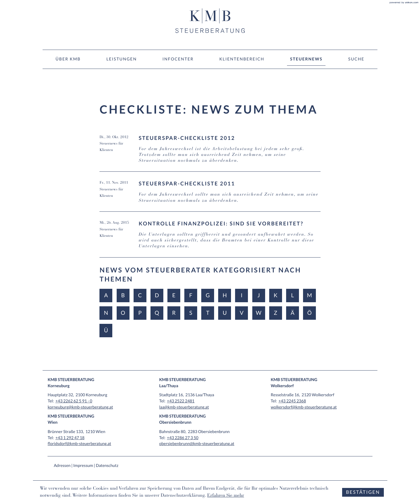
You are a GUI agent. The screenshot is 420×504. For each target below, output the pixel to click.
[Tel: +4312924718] (70, 438)
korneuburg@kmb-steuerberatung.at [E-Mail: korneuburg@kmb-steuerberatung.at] (80, 407)
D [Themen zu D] (157, 295)
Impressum (83, 465)
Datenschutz (107, 465)
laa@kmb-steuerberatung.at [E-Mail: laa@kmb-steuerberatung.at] (184, 407)
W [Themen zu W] (259, 313)
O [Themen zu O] (123, 313)
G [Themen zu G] (208, 295)
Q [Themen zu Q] (157, 313)
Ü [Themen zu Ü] (106, 330)
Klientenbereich (242, 59)
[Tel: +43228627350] (183, 438)
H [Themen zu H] (225, 295)
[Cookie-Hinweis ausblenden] (363, 492)
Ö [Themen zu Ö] (309, 313)
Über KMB (68, 59)
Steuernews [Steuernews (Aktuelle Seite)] (306, 59)
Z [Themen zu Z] (276, 313)
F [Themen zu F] (191, 295)
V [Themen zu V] (242, 313)
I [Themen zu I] (242, 295)
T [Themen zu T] (208, 313)
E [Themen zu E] (174, 295)
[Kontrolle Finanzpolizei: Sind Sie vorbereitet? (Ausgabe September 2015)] (210, 239)
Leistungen (122, 59)
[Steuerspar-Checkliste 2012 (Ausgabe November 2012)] (210, 153)
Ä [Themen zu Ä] (292, 313)
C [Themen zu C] (140, 295)
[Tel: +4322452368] (292, 401)
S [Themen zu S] (191, 313)
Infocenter (178, 59)
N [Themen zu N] (106, 313)
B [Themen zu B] (123, 295)
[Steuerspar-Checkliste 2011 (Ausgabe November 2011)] (210, 196)
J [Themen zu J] (258, 295)
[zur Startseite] (210, 21)
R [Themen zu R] (174, 313)
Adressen (62, 465)
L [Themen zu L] (293, 295)
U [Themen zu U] (225, 313)
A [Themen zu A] (106, 295)
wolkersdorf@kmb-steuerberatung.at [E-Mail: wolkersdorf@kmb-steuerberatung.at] (304, 407)
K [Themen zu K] (275, 295)
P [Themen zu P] (140, 313)
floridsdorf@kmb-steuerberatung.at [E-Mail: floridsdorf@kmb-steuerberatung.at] (79, 443)
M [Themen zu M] (309, 295)
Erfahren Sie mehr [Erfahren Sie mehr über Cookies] (226, 496)
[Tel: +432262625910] (74, 401)
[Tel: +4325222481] (181, 401)
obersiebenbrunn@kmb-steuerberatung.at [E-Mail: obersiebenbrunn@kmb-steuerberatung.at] (197, 443)
